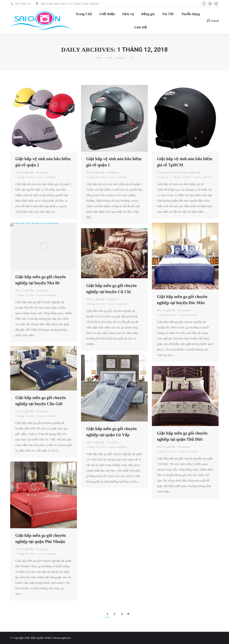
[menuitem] (84, 14)
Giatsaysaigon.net (61, 638)
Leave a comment (46, 177)
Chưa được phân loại (169, 172)
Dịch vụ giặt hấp (24, 172)
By (42, 172)
